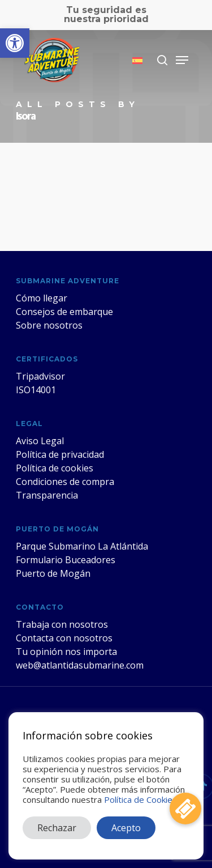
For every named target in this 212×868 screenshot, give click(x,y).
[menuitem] (137, 60)
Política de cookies (55, 468)
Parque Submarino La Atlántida (82, 546)
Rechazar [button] (57, 828)
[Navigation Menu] (182, 60)
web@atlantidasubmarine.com (80, 665)
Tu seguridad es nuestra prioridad (106, 14)
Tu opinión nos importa (66, 652)
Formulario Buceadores (66, 560)
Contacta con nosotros (64, 638)
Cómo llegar (42, 298)
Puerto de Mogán (53, 573)
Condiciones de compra (65, 482)
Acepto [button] (126, 828)
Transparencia (47, 495)
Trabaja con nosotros (62, 624)
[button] (15, 43)
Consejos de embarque (64, 312)
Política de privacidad (60, 454)
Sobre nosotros (49, 325)
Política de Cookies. (141, 799)
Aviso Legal (40, 441)
